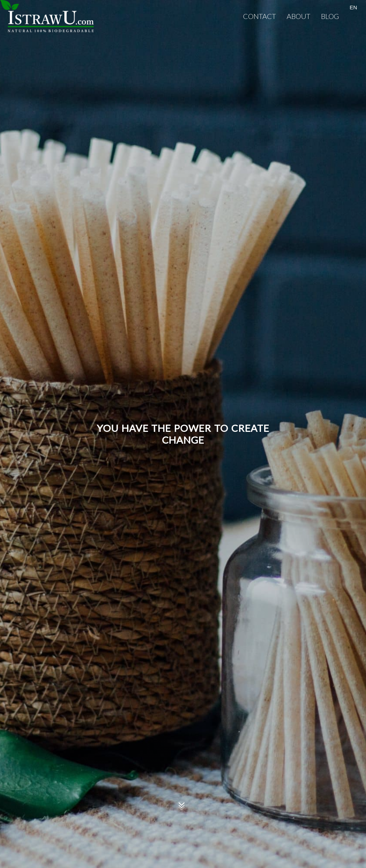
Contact (259, 16)
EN (353, 7)
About (298, 16)
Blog (330, 16)
